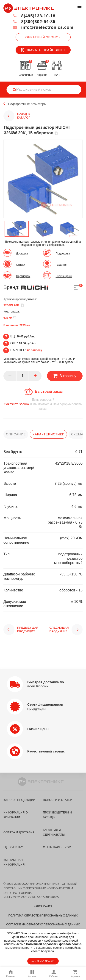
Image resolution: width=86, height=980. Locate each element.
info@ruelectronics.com (43, 27)
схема (77, 434)
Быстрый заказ (49, 391)
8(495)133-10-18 (34, 16)
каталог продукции (19, 800)
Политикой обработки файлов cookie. (54, 944)
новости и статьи (58, 800)
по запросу (35, 350)
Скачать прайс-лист (43, 50)
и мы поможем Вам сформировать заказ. (43, 404)
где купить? (13, 847)
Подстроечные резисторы (27, 104)
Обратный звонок (43, 37)
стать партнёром (57, 847)
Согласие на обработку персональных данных (43, 924)
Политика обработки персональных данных (43, 916)
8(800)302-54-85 (34, 22)
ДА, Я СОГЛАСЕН (43, 961)
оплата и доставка (19, 832)
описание (16, 434)
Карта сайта (43, 906)
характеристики (48, 434)
